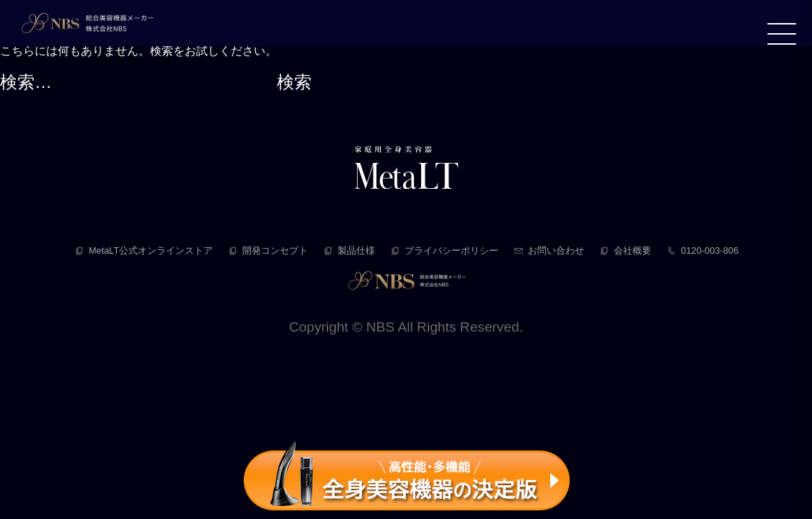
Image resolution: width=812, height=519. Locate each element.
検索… (26, 82)
